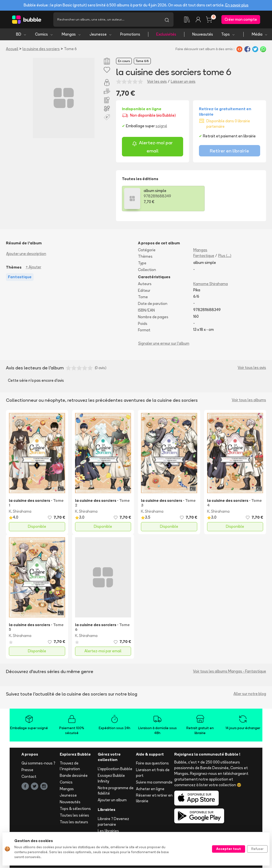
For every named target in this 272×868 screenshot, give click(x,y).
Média (260, 35)
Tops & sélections (75, 809)
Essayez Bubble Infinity (111, 779)
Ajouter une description (26, 254)
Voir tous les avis (252, 368)
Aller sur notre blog (250, 694)
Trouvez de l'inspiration (70, 766)
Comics (44, 35)
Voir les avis (157, 82)
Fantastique (204, 256)
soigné (161, 126)
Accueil (12, 49)
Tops (228, 35)
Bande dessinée (74, 776)
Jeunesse (101, 35)
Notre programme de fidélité (116, 791)
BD (21, 35)
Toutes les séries (74, 816)
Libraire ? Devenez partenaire (113, 822)
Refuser (257, 849)
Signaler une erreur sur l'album (164, 344)
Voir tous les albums (249, 400)
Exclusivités (166, 35)
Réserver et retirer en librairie (154, 799)
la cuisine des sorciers (41, 49)
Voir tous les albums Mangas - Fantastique (230, 672)
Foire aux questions (152, 764)
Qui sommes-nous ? (38, 764)
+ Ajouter (33, 267)
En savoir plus (237, 5)
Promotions (130, 35)
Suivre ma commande (154, 783)
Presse (27, 770)
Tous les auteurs (74, 822)
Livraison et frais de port (153, 773)
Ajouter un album (112, 800)
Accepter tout (229, 849)
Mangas (71, 35)
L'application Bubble (115, 769)
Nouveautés (203, 35)
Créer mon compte (241, 20)
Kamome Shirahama (211, 284)
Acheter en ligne (150, 789)
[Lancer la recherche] (167, 20)
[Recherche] (107, 20)
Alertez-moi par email (152, 147)
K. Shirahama (20, 512)
